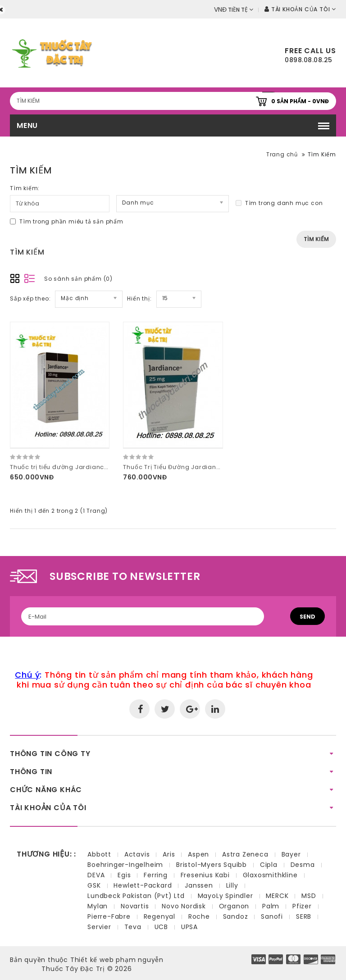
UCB (161, 927)
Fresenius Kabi (205, 875)
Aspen (198, 854)
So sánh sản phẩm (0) (78, 279)
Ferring (156, 875)
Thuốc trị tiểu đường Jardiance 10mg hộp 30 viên (88, 467)
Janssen (199, 885)
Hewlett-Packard (143, 885)
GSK (94, 885)
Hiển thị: (139, 299)
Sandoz (236, 916)
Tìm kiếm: (25, 188)
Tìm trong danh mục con (279, 203)
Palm (271, 906)
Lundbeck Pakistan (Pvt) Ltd (136, 896)
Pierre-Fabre (109, 916)
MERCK (277, 896)
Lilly (232, 885)
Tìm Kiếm (322, 154)
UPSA (189, 927)
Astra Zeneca (245, 854)
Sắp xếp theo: (30, 299)
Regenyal (159, 916)
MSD (309, 896)
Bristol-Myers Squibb (212, 865)
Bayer (291, 854)
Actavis (137, 854)
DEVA (96, 875)
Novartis (135, 906)
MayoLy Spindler (225, 896)
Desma (303, 865)
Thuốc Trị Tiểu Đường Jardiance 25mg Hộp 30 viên (204, 467)
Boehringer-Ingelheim (125, 865)
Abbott (99, 854)
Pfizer (302, 906)
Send (307, 617)
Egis (124, 875)
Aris (169, 854)
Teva (133, 927)
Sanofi (272, 916)
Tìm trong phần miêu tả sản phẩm (67, 221)
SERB (304, 916)
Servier (99, 927)
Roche (199, 916)
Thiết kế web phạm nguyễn (117, 960)
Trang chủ (282, 154)
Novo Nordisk (184, 906)
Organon (234, 906)
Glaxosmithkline (270, 875)
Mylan (98, 906)
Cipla (269, 865)
